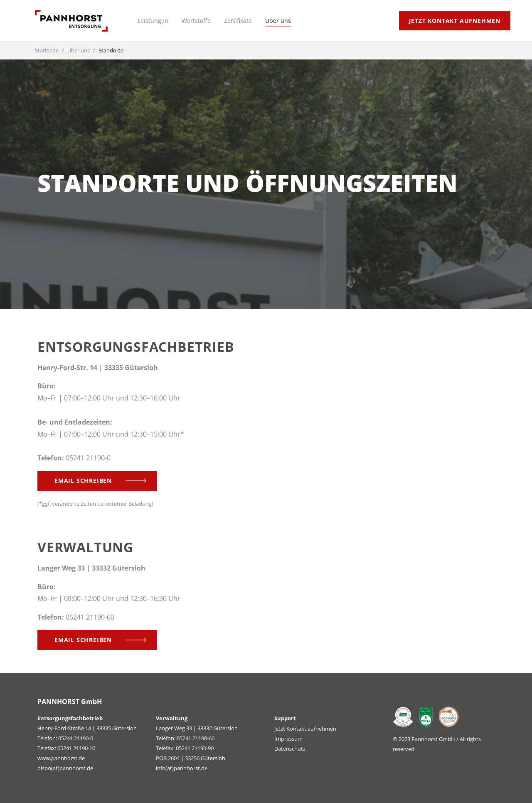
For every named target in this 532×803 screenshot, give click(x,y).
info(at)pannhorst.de (182, 768)
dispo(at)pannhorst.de (65, 768)
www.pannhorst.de (61, 758)
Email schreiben (83, 481)
